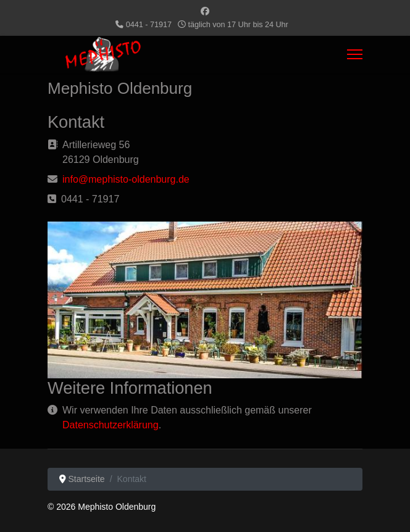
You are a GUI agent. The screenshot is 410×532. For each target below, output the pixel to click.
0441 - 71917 (149, 25)
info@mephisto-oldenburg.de (126, 179)
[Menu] (355, 54)
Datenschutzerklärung (111, 425)
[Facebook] (205, 11)
